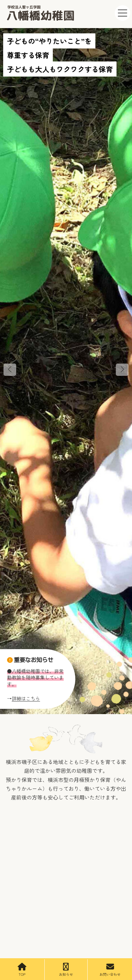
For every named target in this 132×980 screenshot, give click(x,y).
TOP (22, 970)
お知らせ (66, 970)
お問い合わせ (110, 970)
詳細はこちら (26, 698)
